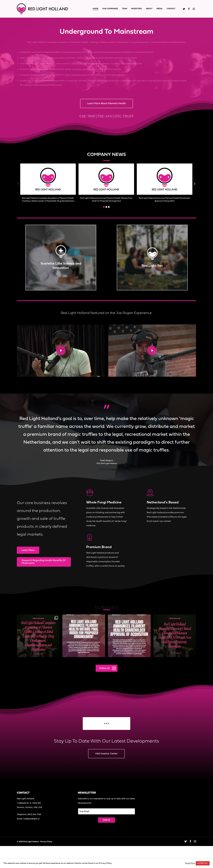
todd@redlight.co (32, 819)
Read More (190, 863)
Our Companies (110, 9)
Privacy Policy (46, 842)
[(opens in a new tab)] (48, 179)
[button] (104, 207)
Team (125, 9)
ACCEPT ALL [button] (203, 863)
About (149, 9)
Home (95, 9)
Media (159, 9)
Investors (137, 9)
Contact (171, 9)
